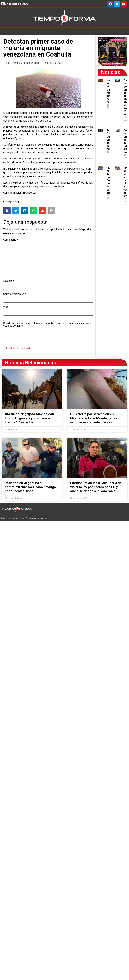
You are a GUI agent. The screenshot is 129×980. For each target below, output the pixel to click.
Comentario (11, 240)
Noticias (111, 72)
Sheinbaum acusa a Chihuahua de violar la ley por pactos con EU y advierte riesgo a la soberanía (96, 487)
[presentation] (28, 337)
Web (6, 307)
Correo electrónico (15, 294)
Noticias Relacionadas (30, 363)
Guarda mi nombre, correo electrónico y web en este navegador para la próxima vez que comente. (48, 324)
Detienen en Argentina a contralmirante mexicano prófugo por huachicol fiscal (30, 487)
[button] (64, 30)
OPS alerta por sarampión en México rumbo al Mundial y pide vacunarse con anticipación (94, 418)
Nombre (9, 281)
